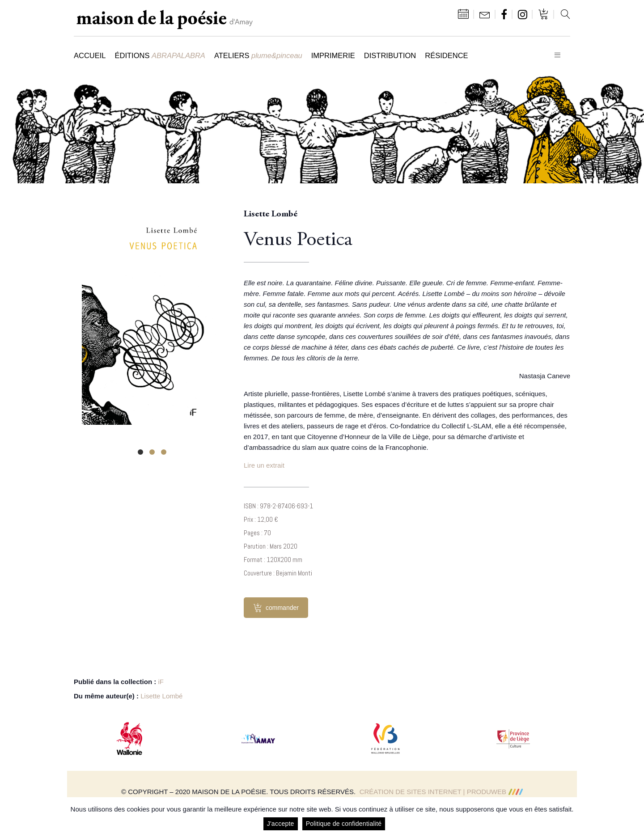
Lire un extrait (264, 465)
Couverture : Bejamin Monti (278, 573)
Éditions (160, 55)
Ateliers (258, 55)
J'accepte (281, 824)
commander (276, 608)
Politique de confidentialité (344, 824)
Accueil (90, 55)
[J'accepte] (633, 817)
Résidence (446, 55)
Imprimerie (333, 55)
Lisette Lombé (161, 696)
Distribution (390, 55)
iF (161, 682)
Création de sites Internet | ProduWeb (441, 792)
